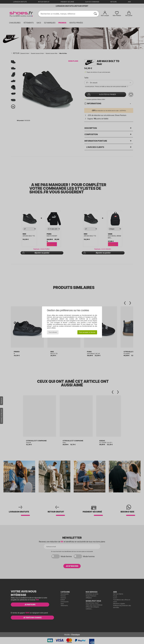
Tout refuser (53, 332)
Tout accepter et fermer (87, 332)
